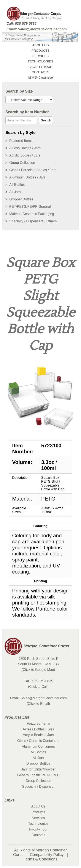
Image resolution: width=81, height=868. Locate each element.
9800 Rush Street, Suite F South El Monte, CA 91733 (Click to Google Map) (38, 664)
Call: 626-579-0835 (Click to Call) (38, 684)
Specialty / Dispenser (38, 787)
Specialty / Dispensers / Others (33, 221)
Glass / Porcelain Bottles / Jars (33, 170)
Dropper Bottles (21, 199)
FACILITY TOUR (40, 67)
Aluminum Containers (38, 746)
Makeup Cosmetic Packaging (32, 214)
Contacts (38, 835)
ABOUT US (40, 45)
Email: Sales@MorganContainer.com (37, 29)
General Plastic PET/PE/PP (38, 775)
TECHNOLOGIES (40, 61)
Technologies (38, 824)
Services (38, 818)
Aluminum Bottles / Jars (27, 177)
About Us (38, 806)
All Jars (15, 192)
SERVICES (41, 56)
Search (46, 120)
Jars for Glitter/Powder (38, 769)
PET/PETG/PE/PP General (30, 207)
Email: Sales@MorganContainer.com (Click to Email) (38, 701)
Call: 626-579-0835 (21, 24)
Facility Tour (38, 829)
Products (38, 812)
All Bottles (17, 185)
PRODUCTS (40, 50)
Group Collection (22, 163)
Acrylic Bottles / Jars (25, 155)
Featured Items (21, 141)
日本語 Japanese (40, 77)
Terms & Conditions (40, 859)
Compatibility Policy (47, 855)
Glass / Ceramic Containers (38, 741)
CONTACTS (40, 72)
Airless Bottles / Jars (25, 148)
